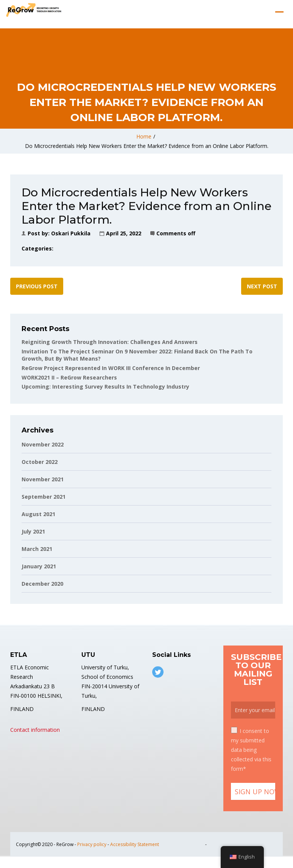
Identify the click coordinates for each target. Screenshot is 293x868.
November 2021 (43, 479)
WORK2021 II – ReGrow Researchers (69, 377)
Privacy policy (92, 844)
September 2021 (44, 497)
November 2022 (43, 444)
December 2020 (42, 584)
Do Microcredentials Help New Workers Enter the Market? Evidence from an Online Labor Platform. (147, 146)
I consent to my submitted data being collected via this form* (251, 750)
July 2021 (33, 531)
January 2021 (39, 566)
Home (144, 136)
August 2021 (38, 514)
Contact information (35, 730)
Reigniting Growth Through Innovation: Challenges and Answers (110, 342)
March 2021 (37, 549)
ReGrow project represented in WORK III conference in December (111, 368)
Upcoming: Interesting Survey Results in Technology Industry (105, 387)
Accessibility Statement (135, 844)
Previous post (37, 286)
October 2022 (40, 462)
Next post (262, 286)
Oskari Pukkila (71, 233)
